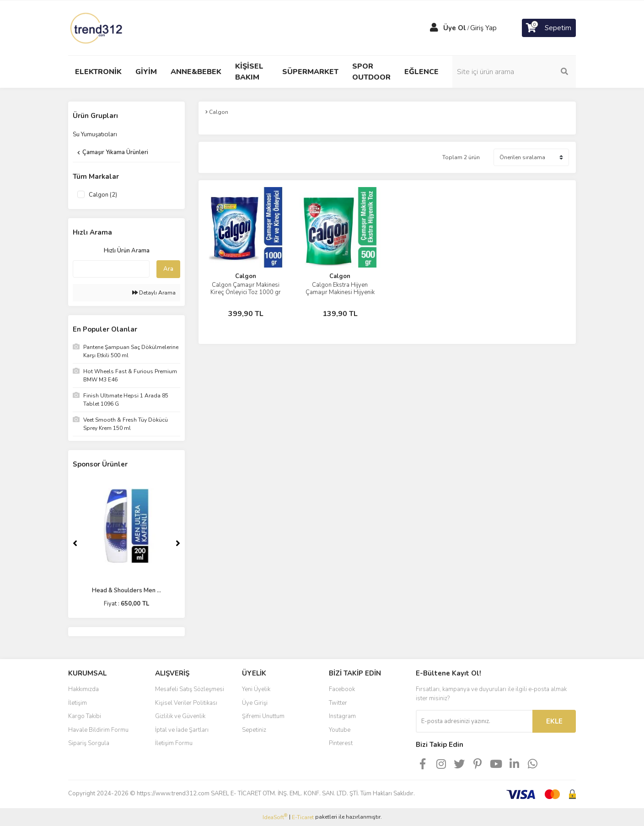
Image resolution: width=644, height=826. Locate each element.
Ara (168, 269)
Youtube (340, 730)
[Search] (514, 72)
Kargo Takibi (85, 716)
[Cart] (549, 28)
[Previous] (75, 543)
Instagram (342, 716)
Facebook (342, 689)
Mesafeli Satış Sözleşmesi (190, 689)
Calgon (246, 276)
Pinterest (341, 743)
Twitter (338, 703)
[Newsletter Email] (474, 721)
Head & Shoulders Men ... (126, 590)
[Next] (178, 543)
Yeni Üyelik (256, 689)
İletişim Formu (174, 743)
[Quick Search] (111, 269)
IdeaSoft (275, 817)
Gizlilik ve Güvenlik (180, 716)
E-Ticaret (303, 817)
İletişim (78, 703)
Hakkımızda (83, 689)
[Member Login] (434, 28)
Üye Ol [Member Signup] (455, 28)
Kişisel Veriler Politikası (186, 703)
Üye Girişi (255, 703)
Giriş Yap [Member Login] (483, 28)
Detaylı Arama (154, 293)
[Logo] (97, 27)
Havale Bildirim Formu (98, 730)
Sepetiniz (254, 730)
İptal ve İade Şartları (182, 730)
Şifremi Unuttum (263, 716)
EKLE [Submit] (554, 721)
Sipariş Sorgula (89, 743)
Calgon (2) (103, 195)
